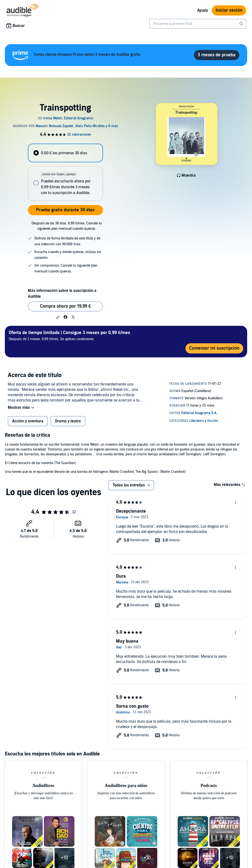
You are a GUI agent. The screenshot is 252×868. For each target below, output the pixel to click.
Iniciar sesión (229, 10)
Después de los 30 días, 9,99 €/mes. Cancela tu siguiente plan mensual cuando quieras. (67, 226)
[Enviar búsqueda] (242, 24)
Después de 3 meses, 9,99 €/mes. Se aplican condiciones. (69, 335)
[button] (58, 317)
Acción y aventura (28, 421)
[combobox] (198, 24)
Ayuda (203, 10)
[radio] (65, 153)
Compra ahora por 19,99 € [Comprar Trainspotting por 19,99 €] (65, 306)
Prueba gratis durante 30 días (65, 210)
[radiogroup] (65, 172)
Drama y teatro (68, 421)
